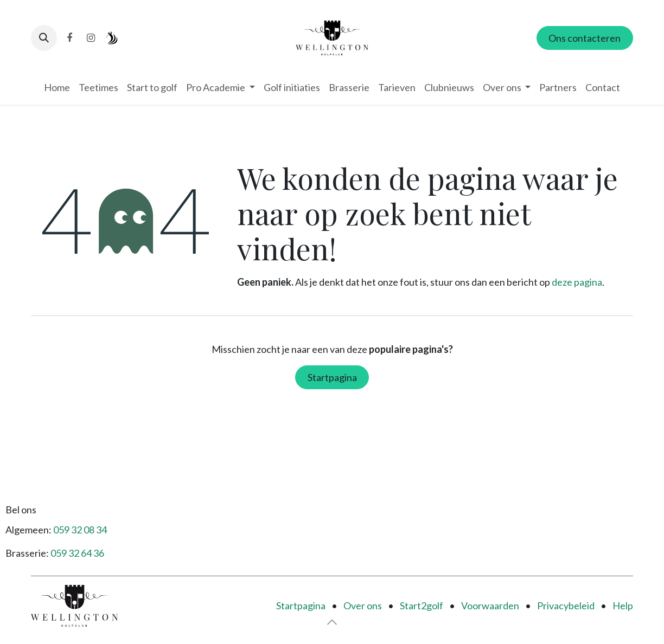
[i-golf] (112, 38)
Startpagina (332, 377)
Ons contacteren (585, 38)
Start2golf (422, 606)
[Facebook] (69, 38)
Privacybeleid (566, 606)
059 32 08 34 (80, 530)
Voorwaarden (490, 606)
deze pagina (577, 282)
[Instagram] (91, 38)
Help (623, 606)
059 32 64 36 (77, 553)
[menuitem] (57, 88)
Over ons (363, 606)
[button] (44, 38)
